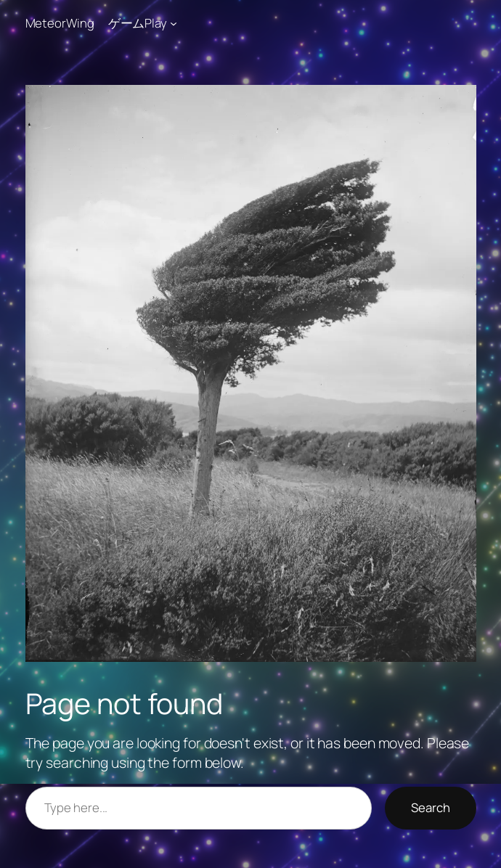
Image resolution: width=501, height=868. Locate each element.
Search (431, 807)
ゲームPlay (138, 23)
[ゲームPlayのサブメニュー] (174, 23)
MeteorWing (60, 23)
